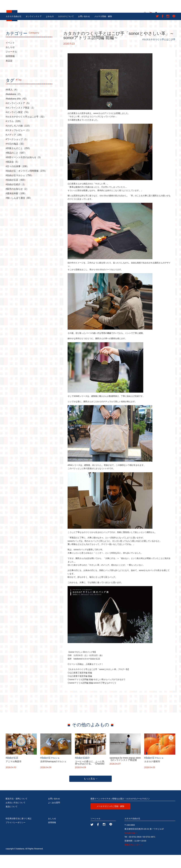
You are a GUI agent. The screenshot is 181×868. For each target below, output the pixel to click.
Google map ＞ (131, 846)
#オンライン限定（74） (18, 125)
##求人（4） (12, 103)
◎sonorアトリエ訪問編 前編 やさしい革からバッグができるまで (96, 693)
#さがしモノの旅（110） (18, 139)
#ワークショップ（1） (17, 152)
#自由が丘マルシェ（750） (20, 189)
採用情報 (10, 69)
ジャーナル (11, 65)
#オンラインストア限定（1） (21, 121)
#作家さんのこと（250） (18, 161)
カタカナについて (66, 29)
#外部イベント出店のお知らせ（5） (24, 170)
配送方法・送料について (17, 812)
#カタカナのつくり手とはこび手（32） (26, 130)
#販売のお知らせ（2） (17, 202)
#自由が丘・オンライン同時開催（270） (26, 184)
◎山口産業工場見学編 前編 (80, 686)
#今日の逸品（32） (15, 157)
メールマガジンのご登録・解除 (110, 819)
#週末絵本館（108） (16, 207)
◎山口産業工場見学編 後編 (80, 689)
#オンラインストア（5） (18, 116)
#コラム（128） (14, 134)
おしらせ (10, 60)
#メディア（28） (14, 148)
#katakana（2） (14, 107)
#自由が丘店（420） (16, 193)
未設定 (9, 74)
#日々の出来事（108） (17, 180)
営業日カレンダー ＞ (134, 858)
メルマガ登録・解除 (103, 29)
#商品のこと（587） (16, 166)
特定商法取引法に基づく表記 (19, 832)
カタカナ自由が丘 (14, 29)
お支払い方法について (16, 816)
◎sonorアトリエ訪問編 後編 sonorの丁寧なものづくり (92, 696)
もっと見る (91, 792)
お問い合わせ (84, 29)
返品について (12, 820)
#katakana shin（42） (17, 112)
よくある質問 (54, 816)
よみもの (50, 29)
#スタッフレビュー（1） (18, 143)
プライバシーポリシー (16, 836)
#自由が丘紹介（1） (16, 198)
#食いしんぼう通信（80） (19, 211)
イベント (10, 56)
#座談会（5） (13, 175)
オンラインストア (34, 29)
